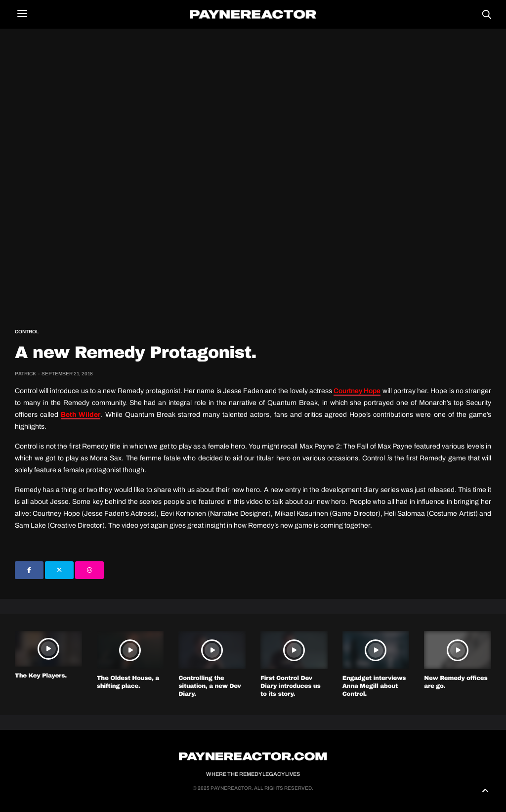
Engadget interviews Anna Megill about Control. (374, 686)
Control (27, 332)
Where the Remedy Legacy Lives (253, 774)
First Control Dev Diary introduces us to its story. (290, 686)
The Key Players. (41, 676)
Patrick (25, 374)
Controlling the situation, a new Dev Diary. (210, 686)
